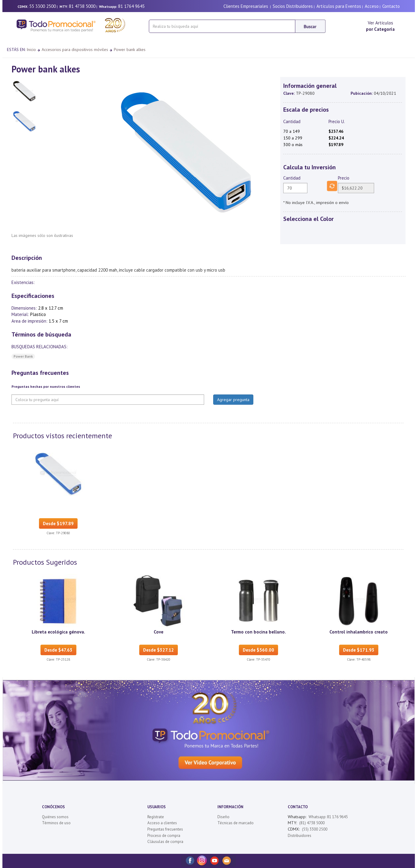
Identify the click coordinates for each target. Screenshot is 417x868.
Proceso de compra (164, 836)
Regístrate (156, 817)
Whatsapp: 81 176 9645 (328, 817)
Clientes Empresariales (246, 6)
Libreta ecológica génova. (58, 632)
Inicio (31, 49)
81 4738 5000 (82, 6)
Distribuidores (300, 836)
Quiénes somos (55, 817)
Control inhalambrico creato (359, 632)
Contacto (391, 6)
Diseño (223, 817)
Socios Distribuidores (293, 6)
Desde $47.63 (58, 650)
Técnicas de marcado (236, 823)
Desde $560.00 (258, 650)
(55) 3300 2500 (315, 829)
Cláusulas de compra (165, 842)
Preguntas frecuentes (165, 829)
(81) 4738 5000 (312, 823)
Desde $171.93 (359, 650)
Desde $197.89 (58, 523)
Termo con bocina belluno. (258, 632)
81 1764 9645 (131, 6)
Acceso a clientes (162, 823)
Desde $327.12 (159, 650)
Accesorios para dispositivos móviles (75, 49)
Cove (159, 632)
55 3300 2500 (43, 6)
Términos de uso (56, 823)
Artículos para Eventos (339, 6)
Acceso (372, 6)
